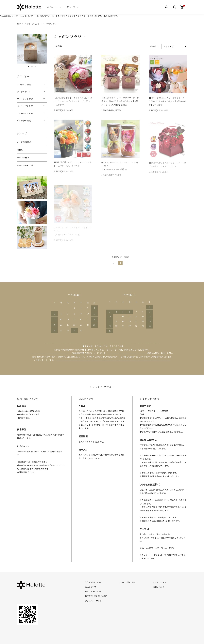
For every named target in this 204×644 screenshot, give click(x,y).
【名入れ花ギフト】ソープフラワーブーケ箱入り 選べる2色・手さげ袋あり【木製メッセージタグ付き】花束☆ (120, 102)
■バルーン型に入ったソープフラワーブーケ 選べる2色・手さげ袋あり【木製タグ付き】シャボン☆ (168, 102)
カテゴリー (52, 7)
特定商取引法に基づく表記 (96, 596)
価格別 (20, 150)
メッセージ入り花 (32, 24)
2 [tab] (32, 66)
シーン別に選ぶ (24, 142)
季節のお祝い (23, 157)
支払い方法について (93, 591)
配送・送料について (93, 582)
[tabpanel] (32, 49)
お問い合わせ (159, 587)
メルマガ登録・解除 (127, 582)
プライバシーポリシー (94, 601)
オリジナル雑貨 (24, 121)
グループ (71, 7)
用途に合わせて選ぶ (26, 165)
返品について (91, 587)
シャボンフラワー (51, 24)
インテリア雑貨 (24, 84)
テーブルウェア (24, 92)
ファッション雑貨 (25, 99)
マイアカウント (159, 582)
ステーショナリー (25, 113)
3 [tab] (35, 66)
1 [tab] (28, 66)
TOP (19, 24)
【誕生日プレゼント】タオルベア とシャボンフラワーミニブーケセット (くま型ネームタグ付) (73, 102)
